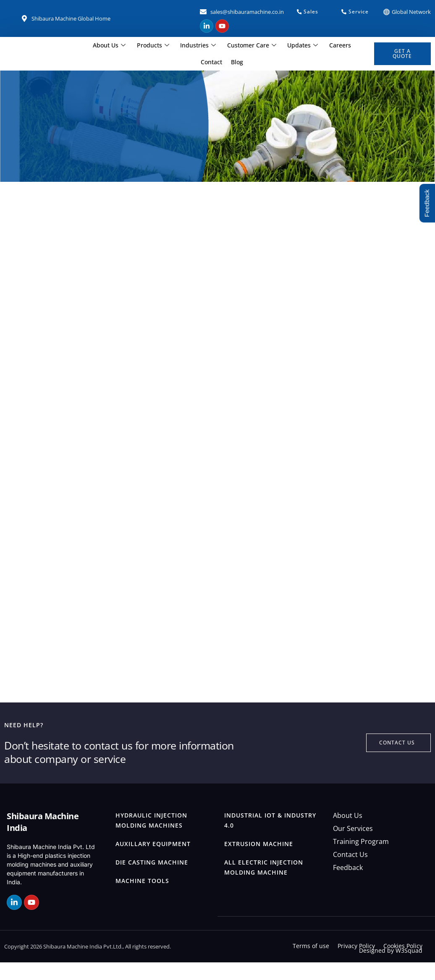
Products (138, 45)
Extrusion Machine (259, 861)
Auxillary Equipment (153, 861)
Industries (183, 45)
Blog (222, 62)
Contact (355, 45)
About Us (95, 45)
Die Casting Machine (152, 880)
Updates (287, 45)
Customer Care (237, 45)
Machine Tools (142, 898)
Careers (325, 45)
